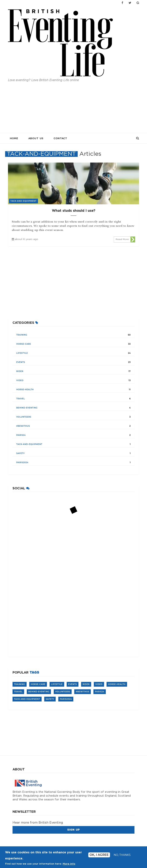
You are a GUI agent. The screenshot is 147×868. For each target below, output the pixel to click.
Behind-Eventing (27, 408)
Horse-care (24, 344)
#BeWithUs (23, 426)
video (20, 380)
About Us (36, 139)
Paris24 (21, 435)
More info (69, 864)
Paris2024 (22, 462)
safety (21, 453)
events (21, 362)
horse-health (25, 390)
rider (20, 371)
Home (14, 139)
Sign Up (74, 830)
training (22, 335)
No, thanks (122, 855)
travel (21, 399)
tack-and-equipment (29, 444)
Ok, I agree (99, 855)
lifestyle (22, 353)
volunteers (24, 417)
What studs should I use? (74, 211)
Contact (60, 139)
